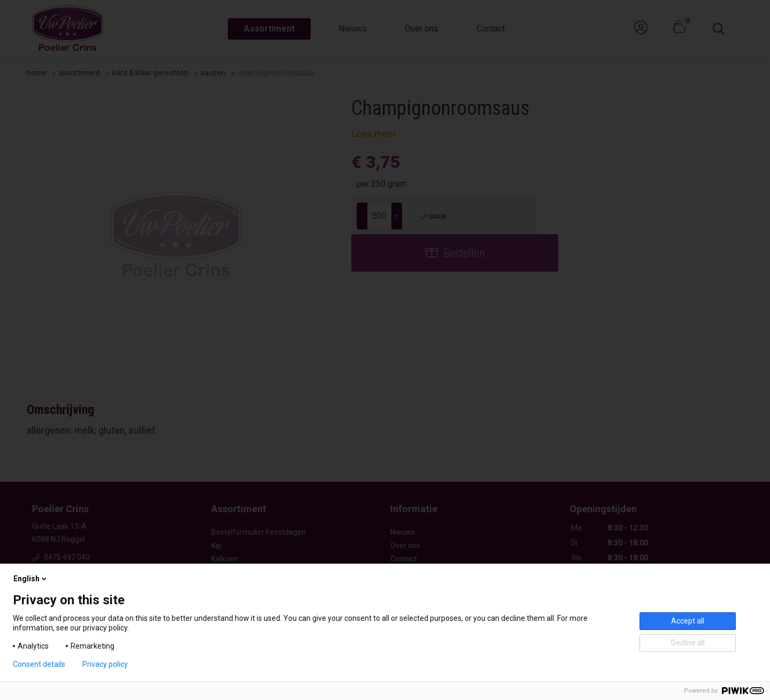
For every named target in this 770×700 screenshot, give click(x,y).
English (31, 579)
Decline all (688, 643)
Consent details (39, 664)
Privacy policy (105, 664)
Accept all (688, 621)
